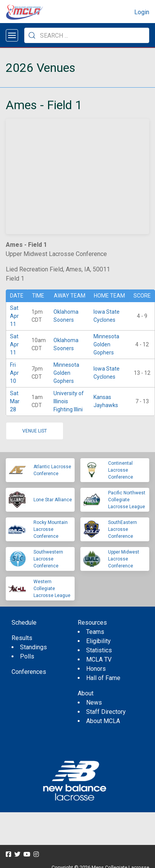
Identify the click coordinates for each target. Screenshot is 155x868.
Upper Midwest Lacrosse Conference (124, 559)
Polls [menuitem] (27, 656)
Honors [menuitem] (96, 669)
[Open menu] (12, 35)
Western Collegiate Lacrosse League (52, 589)
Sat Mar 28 (15, 401)
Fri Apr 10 (14, 373)
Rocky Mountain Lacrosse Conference (51, 529)
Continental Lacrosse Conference (121, 470)
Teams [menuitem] (95, 632)
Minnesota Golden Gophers (106, 344)
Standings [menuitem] (33, 647)
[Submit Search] (32, 35)
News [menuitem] (94, 703)
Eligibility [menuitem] (98, 641)
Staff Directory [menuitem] (106, 712)
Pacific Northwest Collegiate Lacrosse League (127, 500)
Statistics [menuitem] (99, 650)
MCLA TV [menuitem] (99, 659)
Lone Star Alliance (53, 500)
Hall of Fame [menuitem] (103, 678)
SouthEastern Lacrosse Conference (122, 529)
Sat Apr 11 (14, 316)
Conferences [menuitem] (29, 672)
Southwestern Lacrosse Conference (48, 559)
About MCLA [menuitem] (103, 721)
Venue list (35, 431)
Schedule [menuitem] (24, 623)
